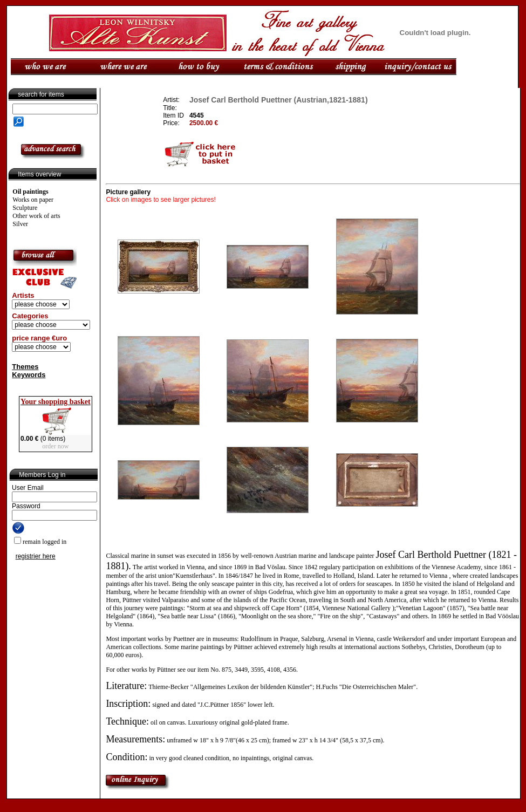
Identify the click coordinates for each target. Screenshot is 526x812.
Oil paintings (30, 192)
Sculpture (25, 208)
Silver (20, 224)
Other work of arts (36, 216)
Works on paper (33, 200)
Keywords (29, 375)
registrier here (36, 556)
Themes (25, 367)
